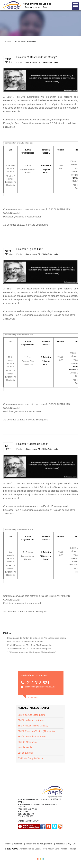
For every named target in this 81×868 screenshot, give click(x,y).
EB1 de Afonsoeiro (27, 742)
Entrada (8, 41)
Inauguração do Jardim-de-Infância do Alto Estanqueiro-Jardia (36, 638)
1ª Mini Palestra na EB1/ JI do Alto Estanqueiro (29, 649)
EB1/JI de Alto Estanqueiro (31, 715)
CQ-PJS (72, 844)
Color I (38, 859)
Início (8, 844)
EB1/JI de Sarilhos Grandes (32, 737)
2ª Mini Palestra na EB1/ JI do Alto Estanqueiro (29, 645)
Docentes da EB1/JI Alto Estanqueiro (42, 62)
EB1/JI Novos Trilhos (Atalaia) (33, 726)
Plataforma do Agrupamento (39, 844)
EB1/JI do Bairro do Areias (31, 720)
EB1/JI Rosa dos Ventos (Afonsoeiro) (37, 731)
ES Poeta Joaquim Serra (30, 758)
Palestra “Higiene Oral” (30, 249)
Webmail (18, 844)
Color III (43, 859)
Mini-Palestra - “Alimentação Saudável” (26, 642)
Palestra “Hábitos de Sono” (32, 444)
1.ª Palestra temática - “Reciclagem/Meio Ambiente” (31, 652)
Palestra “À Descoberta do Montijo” (37, 57)
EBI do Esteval (25, 753)
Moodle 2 (60, 844)
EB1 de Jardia (25, 747)
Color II (40, 859)
